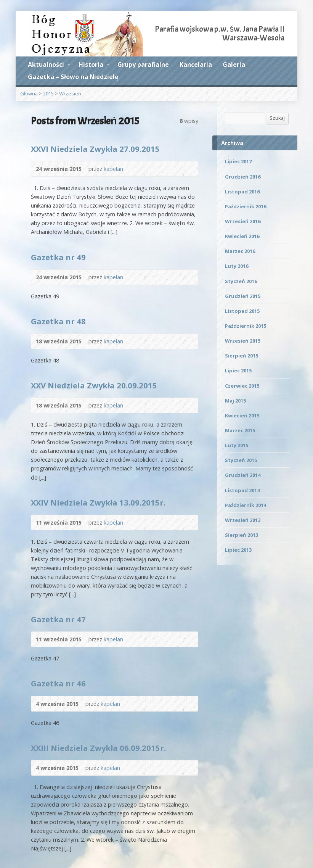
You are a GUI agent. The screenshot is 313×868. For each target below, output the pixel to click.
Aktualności (49, 66)
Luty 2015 (237, 445)
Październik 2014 (246, 505)
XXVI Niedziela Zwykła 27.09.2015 (95, 149)
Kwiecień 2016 (242, 236)
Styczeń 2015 (241, 460)
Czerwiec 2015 (242, 386)
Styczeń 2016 (241, 281)
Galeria (234, 64)
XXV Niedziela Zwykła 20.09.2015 (94, 385)
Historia (94, 66)
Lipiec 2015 (238, 370)
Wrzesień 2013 (243, 520)
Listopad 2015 (242, 311)
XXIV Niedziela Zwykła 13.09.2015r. (98, 502)
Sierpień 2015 (242, 356)
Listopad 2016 (242, 192)
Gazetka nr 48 (58, 321)
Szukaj (277, 118)
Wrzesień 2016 (243, 221)
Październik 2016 (246, 206)
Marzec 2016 (240, 251)
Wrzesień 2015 (243, 341)
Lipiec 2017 (238, 161)
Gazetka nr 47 (58, 619)
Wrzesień (70, 93)
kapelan (113, 169)
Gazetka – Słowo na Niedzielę (73, 77)
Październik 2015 (246, 326)
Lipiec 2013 (238, 550)
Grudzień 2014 (243, 475)
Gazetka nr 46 (58, 683)
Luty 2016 (237, 266)
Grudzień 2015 (243, 296)
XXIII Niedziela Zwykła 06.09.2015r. (98, 748)
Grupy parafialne (143, 64)
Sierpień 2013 (242, 535)
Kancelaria (196, 64)
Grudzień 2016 (243, 177)
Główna (29, 93)
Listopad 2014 (242, 490)
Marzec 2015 (240, 430)
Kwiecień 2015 (242, 415)
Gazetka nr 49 (58, 257)
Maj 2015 (235, 401)
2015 (48, 93)
